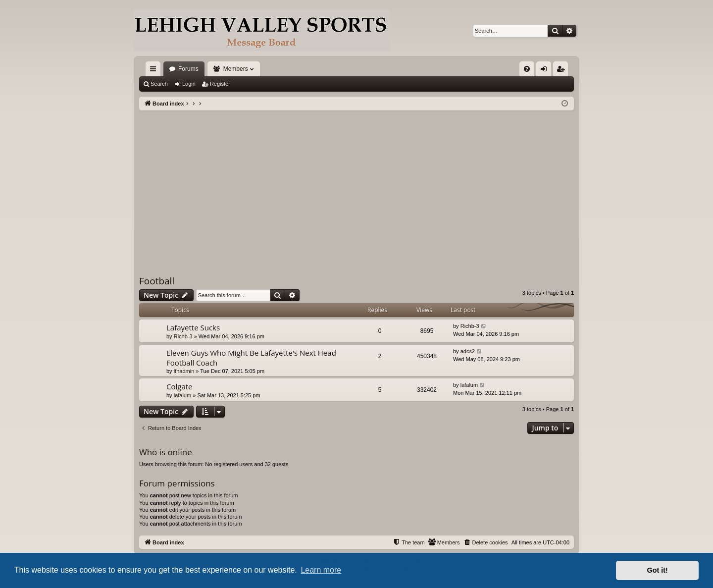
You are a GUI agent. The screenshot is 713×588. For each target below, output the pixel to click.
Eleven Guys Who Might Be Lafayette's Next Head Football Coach (251, 357)
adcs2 (468, 351)
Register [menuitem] (563, 71)
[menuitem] (527, 69)
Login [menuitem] (546, 71)
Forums (188, 69)
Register (220, 84)
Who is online (166, 452)
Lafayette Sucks (193, 327)
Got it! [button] (658, 570)
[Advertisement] (356, 185)
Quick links (155, 71)
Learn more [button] (321, 570)
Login (189, 84)
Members (236, 69)
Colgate (179, 386)
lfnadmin (184, 371)
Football (157, 281)
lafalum (182, 395)
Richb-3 (183, 336)
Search (159, 84)
